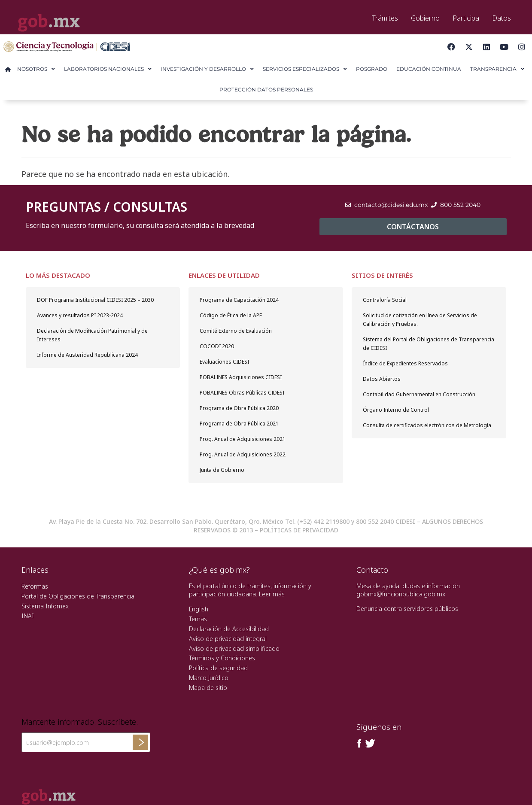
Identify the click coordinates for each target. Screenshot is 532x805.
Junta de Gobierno (222, 470)
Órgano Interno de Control (396, 410)
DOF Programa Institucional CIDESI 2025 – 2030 (95, 300)
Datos (502, 18)
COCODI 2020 (217, 346)
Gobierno (425, 18)
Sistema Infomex (45, 606)
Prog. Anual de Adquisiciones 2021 (243, 439)
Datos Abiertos (382, 379)
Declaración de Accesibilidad (229, 629)
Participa (466, 18)
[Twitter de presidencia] (370, 744)
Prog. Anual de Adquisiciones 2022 (243, 454)
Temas (198, 619)
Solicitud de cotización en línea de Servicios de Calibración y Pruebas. (420, 320)
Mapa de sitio (208, 688)
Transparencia (497, 69)
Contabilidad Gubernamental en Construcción (419, 394)
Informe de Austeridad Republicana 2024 (87, 355)
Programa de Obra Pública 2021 (239, 424)
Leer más (272, 594)
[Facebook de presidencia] (359, 744)
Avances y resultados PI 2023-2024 (80, 315)
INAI (28, 616)
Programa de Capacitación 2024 (239, 300)
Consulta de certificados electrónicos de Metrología (427, 425)
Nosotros (36, 69)
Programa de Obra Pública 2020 (239, 408)
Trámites (385, 18)
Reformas (35, 586)
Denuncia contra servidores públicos (407, 609)
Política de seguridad (218, 668)
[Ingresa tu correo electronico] (86, 742)
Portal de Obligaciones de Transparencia (78, 596)
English (199, 609)
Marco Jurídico (209, 678)
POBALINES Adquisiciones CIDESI (241, 377)
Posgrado (372, 69)
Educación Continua (429, 69)
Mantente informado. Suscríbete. (80, 722)
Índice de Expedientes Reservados (405, 363)
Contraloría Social (385, 300)
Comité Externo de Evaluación (236, 331)
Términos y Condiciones (222, 658)
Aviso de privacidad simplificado (234, 649)
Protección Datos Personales (266, 90)
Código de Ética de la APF (231, 315)
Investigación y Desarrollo (207, 69)
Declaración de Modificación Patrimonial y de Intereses (92, 335)
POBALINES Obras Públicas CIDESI (242, 393)
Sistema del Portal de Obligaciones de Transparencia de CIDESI (429, 344)
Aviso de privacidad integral (228, 639)
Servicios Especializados (305, 69)
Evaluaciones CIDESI (224, 362)
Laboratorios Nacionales (108, 69)
